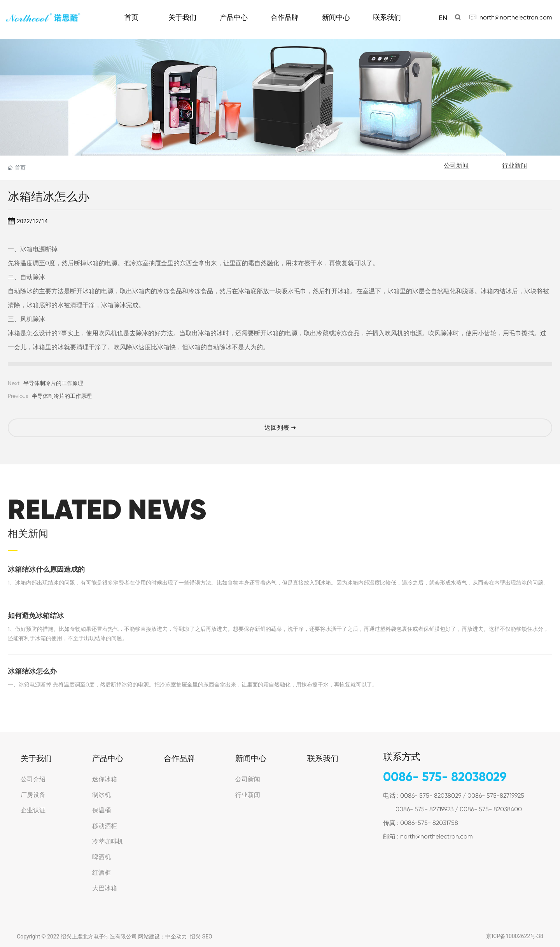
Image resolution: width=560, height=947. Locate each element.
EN (443, 18)
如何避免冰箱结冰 (36, 616)
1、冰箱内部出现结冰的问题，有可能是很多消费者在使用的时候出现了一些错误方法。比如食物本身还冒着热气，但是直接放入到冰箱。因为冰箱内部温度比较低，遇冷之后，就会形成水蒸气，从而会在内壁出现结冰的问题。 (278, 583)
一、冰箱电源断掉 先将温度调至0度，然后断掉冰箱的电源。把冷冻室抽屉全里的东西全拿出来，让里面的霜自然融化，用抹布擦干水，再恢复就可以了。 (193, 684)
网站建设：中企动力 (163, 936)
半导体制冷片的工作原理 (53, 383)
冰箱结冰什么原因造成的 (46, 569)
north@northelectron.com (516, 17)
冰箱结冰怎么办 (32, 671)
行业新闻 (514, 165)
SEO (207, 936)
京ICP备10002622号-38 (514, 936)
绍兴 (195, 936)
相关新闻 (28, 534)
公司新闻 (456, 165)
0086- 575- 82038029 (445, 777)
